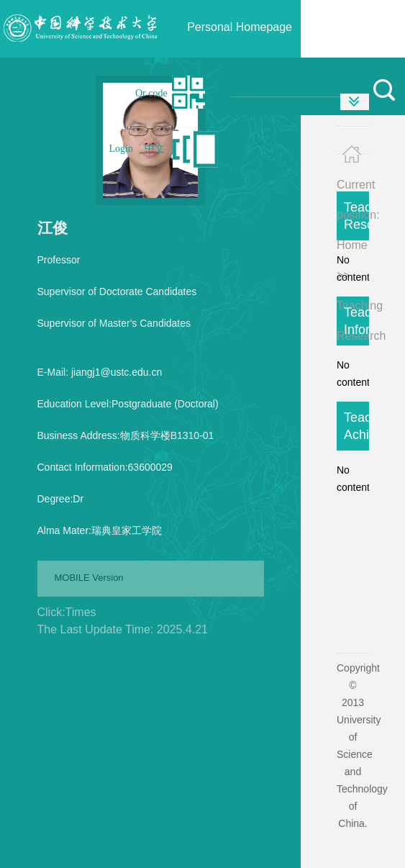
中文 (155, 149)
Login (121, 149)
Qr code (151, 93)
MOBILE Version (89, 578)
